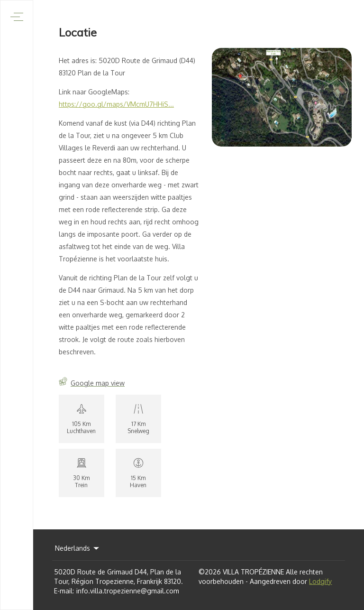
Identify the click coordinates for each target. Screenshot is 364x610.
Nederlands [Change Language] (78, 548)
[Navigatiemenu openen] (17, 17)
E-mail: (64, 591)
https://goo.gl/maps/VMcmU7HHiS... (116, 104)
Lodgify (320, 581)
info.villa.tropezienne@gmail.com (128, 591)
